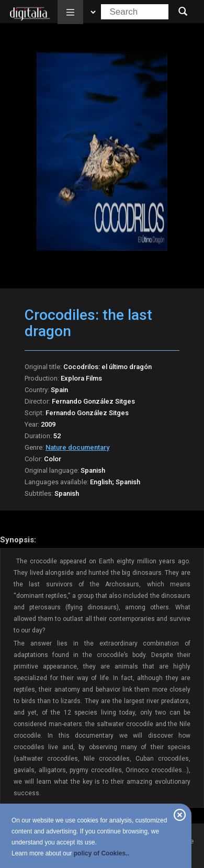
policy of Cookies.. (101, 853)
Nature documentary (77, 447)
